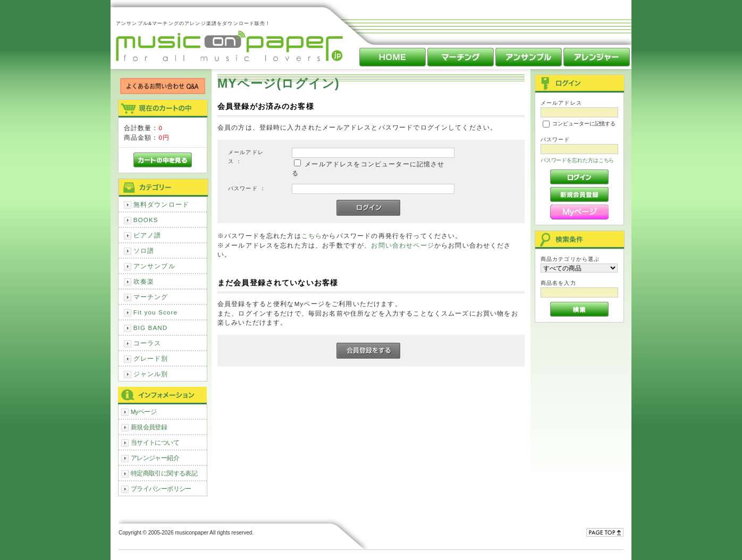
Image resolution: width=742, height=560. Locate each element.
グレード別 (151, 358)
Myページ (144, 411)
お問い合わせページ (402, 245)
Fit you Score (155, 312)
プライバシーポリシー (161, 489)
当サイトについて (155, 442)
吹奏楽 (144, 281)
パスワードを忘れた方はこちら (577, 160)
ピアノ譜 (147, 235)
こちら (312, 236)
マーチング (151, 297)
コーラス (147, 343)
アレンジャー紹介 (155, 458)
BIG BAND (151, 328)
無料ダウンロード (161, 204)
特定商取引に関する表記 (164, 473)
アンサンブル (154, 266)
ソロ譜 (144, 251)
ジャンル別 (151, 374)
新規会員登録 (149, 427)
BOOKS (146, 220)
